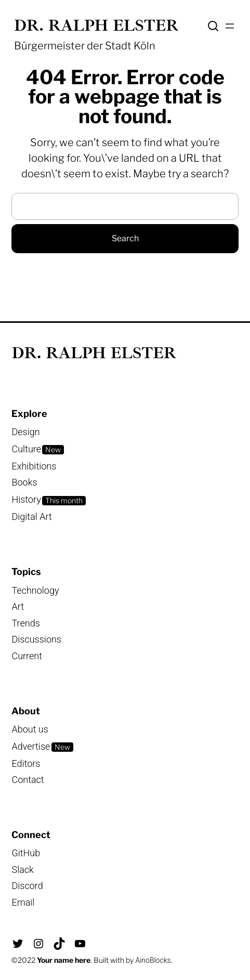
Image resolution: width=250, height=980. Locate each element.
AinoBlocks (153, 960)
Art (18, 606)
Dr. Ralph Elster (96, 25)
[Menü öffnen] (230, 26)
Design (25, 432)
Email (23, 902)
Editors (26, 763)
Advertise (31, 746)
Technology (35, 590)
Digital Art (31, 517)
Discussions (36, 639)
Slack (22, 870)
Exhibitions (34, 466)
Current (27, 656)
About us (30, 729)
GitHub (26, 853)
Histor (24, 499)
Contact (28, 780)
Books (24, 482)
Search (213, 26)
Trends (25, 623)
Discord (27, 886)
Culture (26, 449)
